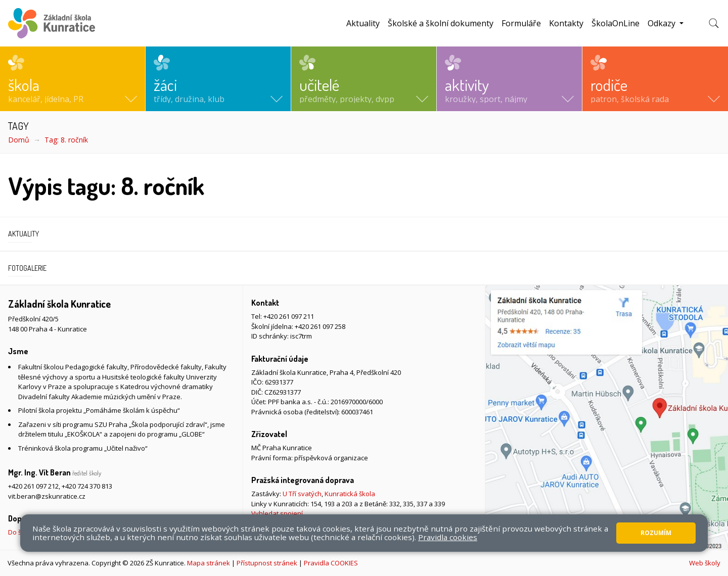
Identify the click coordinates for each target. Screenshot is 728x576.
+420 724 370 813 (87, 486)
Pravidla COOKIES (331, 563)
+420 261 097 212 (33, 486)
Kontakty (566, 23)
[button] (73, 79)
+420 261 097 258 (320, 326)
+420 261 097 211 (289, 316)
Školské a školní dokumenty (441, 23)
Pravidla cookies (448, 537)
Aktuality (363, 23)
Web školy (705, 563)
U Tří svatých (302, 494)
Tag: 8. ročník (66, 140)
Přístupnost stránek (267, 563)
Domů (19, 140)
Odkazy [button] (663, 23)
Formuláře (521, 23)
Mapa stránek (209, 563)
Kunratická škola (350, 494)
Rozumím (656, 533)
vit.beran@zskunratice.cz (47, 496)
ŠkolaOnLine (616, 23)
